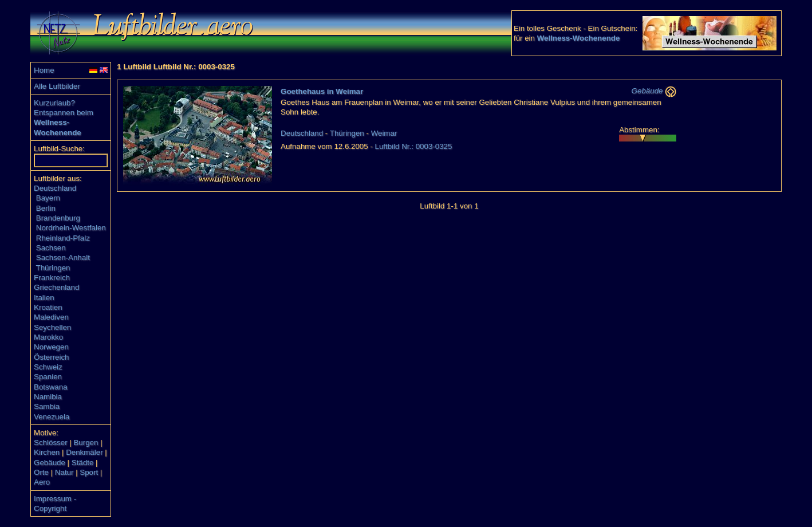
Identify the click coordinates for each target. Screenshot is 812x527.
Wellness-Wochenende (579, 38)
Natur (64, 472)
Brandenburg (58, 218)
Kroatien (48, 307)
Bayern (48, 198)
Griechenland (56, 287)
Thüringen (53, 268)
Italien (44, 298)
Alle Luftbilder (57, 86)
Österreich (51, 357)
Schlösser (51, 443)
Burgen (86, 443)
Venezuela (52, 417)
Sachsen (51, 248)
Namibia (48, 397)
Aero (42, 482)
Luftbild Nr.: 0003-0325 (414, 146)
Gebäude (50, 463)
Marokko (48, 337)
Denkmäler (84, 452)
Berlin (46, 208)
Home (44, 70)
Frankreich (52, 278)
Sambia (47, 406)
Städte (83, 463)
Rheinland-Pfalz (63, 238)
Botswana (51, 387)
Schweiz (48, 367)
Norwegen (51, 347)
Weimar (384, 133)
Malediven (51, 317)
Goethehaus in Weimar (322, 91)
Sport (89, 472)
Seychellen (52, 327)
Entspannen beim (64, 113)
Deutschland (55, 188)
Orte (41, 472)
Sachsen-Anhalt (63, 257)
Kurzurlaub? (54, 103)
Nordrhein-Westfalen (71, 228)
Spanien (48, 377)
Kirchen (47, 452)
